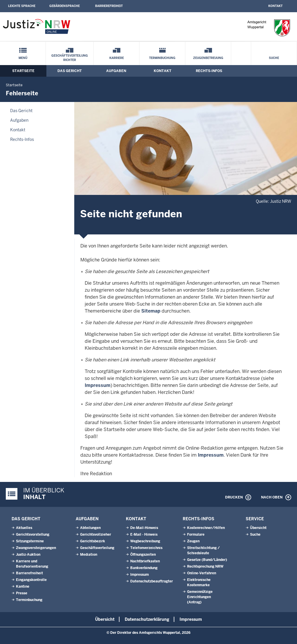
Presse (22, 593)
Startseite (23, 71)
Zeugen (193, 541)
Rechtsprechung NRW (205, 566)
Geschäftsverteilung (97, 548)
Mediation (89, 555)
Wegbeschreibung (145, 541)
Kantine (23, 586)
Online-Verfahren (202, 573)
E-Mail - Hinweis (144, 534)
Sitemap (151, 311)
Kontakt (275, 6)
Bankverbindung (144, 568)
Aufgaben (116, 71)
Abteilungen (90, 528)
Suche (274, 58)
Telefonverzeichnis (146, 548)
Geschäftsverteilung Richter (70, 58)
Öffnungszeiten (143, 555)
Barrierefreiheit (109, 6)
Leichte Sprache (22, 6)
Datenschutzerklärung (147, 619)
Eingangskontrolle (31, 580)
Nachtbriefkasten (145, 561)
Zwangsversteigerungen (36, 548)
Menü (23, 58)
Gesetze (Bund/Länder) (207, 560)
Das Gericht (70, 71)
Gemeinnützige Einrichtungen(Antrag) (200, 597)
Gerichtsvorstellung (33, 534)
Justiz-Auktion (28, 555)
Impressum (98, 385)
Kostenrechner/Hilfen (206, 528)
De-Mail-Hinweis (144, 528)
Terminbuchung (162, 58)
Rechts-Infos (209, 71)
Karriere (117, 58)
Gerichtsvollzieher (96, 534)
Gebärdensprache (65, 6)
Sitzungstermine (30, 541)
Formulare (196, 534)
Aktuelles (24, 528)
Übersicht (258, 528)
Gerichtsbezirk (93, 541)
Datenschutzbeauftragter (152, 581)
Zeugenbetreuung (208, 58)
